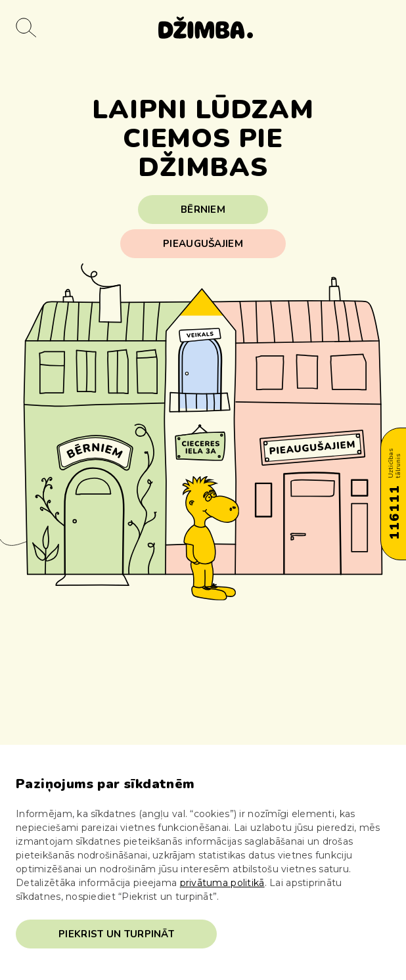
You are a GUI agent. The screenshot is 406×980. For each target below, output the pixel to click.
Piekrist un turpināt (116, 934)
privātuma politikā (222, 883)
